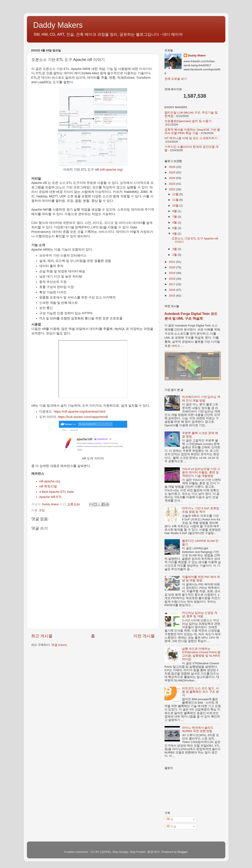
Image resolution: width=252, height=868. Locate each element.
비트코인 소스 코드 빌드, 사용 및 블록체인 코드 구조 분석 (200, 692)
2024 (172, 178)
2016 (172, 290)
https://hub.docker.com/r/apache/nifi (83, 417)
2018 (172, 279)
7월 (175, 217)
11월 (176, 200)
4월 (175, 234)
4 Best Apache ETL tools (57, 492)
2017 (172, 284)
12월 (176, 194)
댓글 (172, 826)
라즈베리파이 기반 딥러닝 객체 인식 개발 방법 (201, 399)
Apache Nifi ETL (51, 497)
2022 (172, 189)
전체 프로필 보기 (176, 79)
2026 (172, 167)
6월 (175, 222)
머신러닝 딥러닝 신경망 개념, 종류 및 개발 (200, 615)
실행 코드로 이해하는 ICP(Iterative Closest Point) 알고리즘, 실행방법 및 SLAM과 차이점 (201, 654)
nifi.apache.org (111, 170)
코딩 (42, 510)
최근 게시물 (42, 636)
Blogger (182, 852)
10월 (176, 206)
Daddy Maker (197, 55)
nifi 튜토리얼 (48, 486)
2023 (172, 184)
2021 (172, 262)
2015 (172, 296)
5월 (175, 228)
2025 (172, 172)
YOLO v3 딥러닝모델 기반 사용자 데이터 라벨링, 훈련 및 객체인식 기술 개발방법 (201, 472)
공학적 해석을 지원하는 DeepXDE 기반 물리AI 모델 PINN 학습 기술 (192, 131)
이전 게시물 (144, 636)
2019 (172, 273)
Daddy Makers (58, 25)
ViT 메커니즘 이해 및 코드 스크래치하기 (191, 138)
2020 (172, 267)
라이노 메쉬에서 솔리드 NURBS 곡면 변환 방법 (198, 729)
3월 (175, 249)
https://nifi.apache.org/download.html (80, 412)
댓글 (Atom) (59, 645)
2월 (175, 255)
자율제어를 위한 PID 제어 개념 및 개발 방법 (201, 579)
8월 (175, 211)
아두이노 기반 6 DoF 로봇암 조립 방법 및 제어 (201, 510)
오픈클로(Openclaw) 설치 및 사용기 (188, 121)
